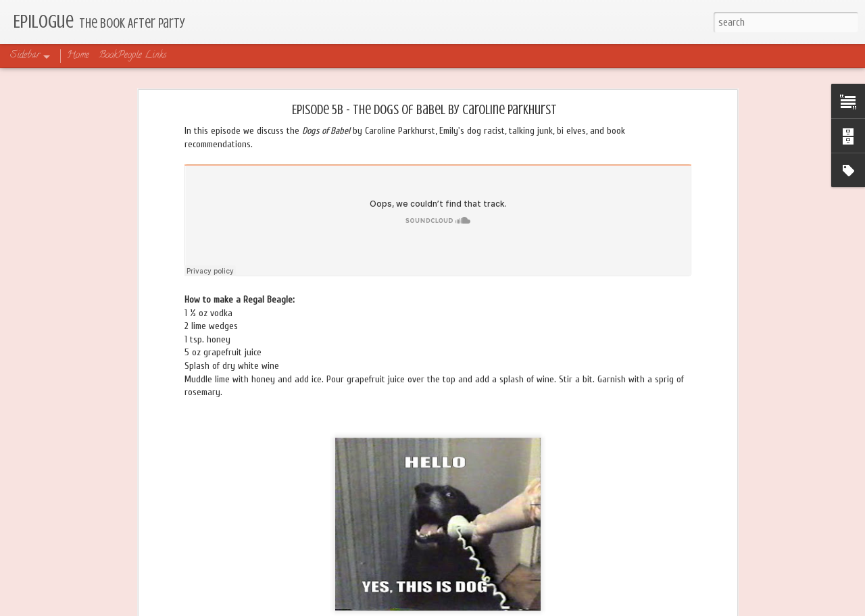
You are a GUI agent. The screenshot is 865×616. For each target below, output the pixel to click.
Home (78, 56)
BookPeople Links (133, 56)
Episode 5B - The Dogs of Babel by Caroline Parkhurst (424, 110)
